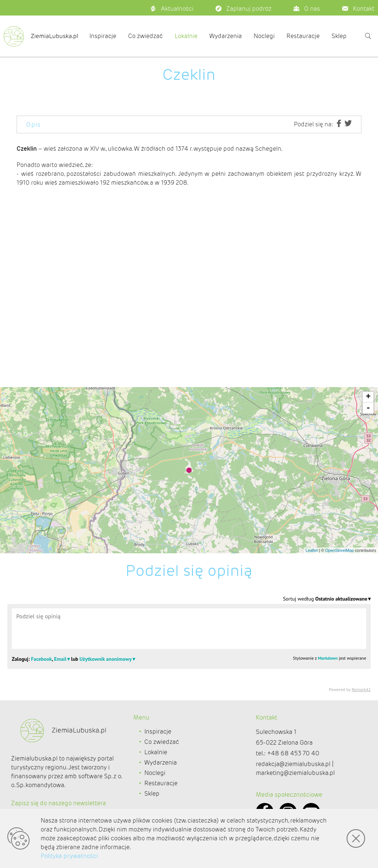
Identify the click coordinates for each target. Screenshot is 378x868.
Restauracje (303, 36)
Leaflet (312, 550)
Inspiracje (103, 36)
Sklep (339, 36)
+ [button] (368, 397)
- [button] (368, 408)
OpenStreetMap (340, 550)
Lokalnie (186, 36)
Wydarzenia (226, 36)
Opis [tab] (34, 125)
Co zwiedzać (145, 36)
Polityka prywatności (69, 856)
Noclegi (264, 36)
